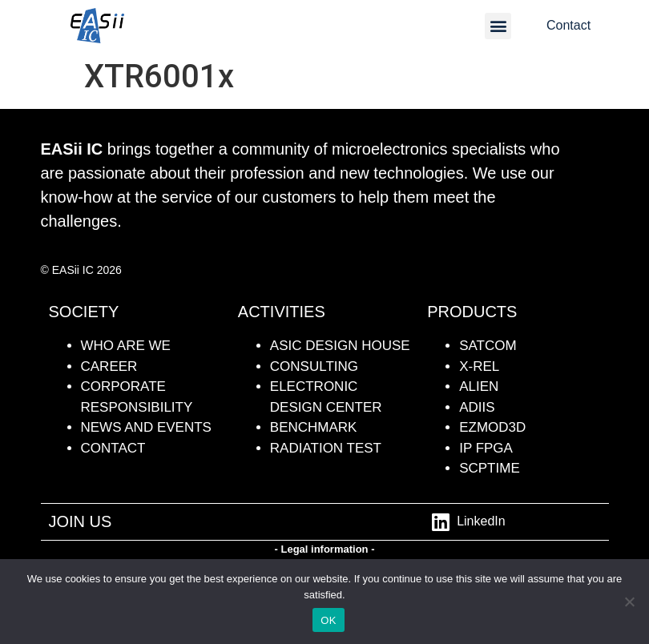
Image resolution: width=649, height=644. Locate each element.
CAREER (109, 366)
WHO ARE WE (126, 346)
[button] (498, 26)
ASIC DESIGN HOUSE (340, 346)
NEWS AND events (146, 427)
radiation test (326, 448)
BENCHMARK (314, 427)
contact (113, 448)
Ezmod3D (492, 427)
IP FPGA (486, 448)
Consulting (314, 366)
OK (328, 620)
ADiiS (477, 407)
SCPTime (490, 468)
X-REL (479, 366)
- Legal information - (325, 549)
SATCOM (488, 346)
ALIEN (479, 386)
